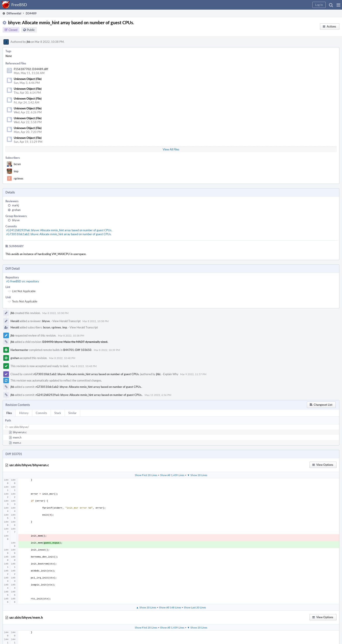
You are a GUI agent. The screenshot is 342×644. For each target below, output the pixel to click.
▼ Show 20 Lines (197, 475)
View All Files (171, 149)
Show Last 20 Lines (195, 607)
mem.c (17, 443)
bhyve (16, 220)
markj (15, 205)
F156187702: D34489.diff (31, 69)
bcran (17, 164)
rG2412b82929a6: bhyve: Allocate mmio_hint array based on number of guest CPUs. (59, 230)
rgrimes (19, 178)
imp (16, 171)
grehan (16, 210)
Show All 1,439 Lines (172, 475)
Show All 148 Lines (170, 607)
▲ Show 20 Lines (146, 607)
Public (31, 30)
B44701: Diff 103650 (77, 350)
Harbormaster (19, 350)
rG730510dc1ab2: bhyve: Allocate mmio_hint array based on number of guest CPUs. (59, 234)
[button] (338, 5)
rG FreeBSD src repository (23, 281)
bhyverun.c (20, 432)
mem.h (17, 437)
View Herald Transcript (67, 321)
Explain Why (171, 374)
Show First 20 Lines (146, 475)
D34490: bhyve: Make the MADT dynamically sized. (75, 342)
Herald (15, 321)
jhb (28, 42)
